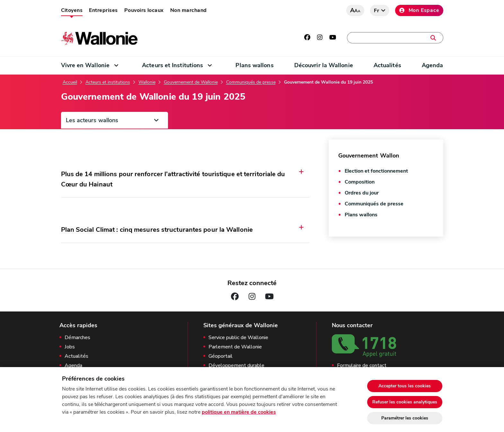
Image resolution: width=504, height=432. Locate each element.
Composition (360, 182)
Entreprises (103, 10)
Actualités (387, 65)
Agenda (433, 65)
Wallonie (147, 82)
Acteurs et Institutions (172, 65)
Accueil (70, 82)
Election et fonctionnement (376, 171)
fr (377, 11)
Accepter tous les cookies (405, 386)
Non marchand (189, 10)
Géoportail (221, 356)
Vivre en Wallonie (85, 65)
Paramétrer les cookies (405, 418)
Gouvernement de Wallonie (191, 82)
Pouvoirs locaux (144, 10)
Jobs (70, 347)
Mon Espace (419, 10)
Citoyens (72, 10)
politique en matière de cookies (239, 412)
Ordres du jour (362, 193)
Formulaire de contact (362, 366)
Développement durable (236, 366)
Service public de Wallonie (238, 338)
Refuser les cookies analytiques (405, 402)
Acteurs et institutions (108, 82)
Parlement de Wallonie (235, 347)
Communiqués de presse (251, 82)
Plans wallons (254, 65)
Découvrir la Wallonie (324, 65)
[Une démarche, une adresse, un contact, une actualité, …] (395, 38)
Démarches (77, 338)
